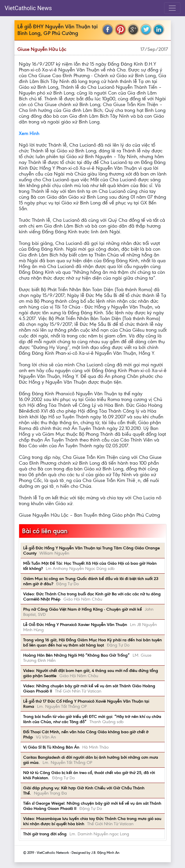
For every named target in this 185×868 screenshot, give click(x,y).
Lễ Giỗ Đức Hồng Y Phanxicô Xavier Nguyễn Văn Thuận (75, 625)
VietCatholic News (28, 8)
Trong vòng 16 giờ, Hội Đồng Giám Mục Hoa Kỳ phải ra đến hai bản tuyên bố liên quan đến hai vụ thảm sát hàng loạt (92, 642)
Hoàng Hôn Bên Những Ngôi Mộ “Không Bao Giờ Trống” (76, 655)
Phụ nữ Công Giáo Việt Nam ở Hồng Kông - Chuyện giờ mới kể (83, 609)
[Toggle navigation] (172, 8)
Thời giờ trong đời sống (45, 834)
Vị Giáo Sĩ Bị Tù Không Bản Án (51, 747)
